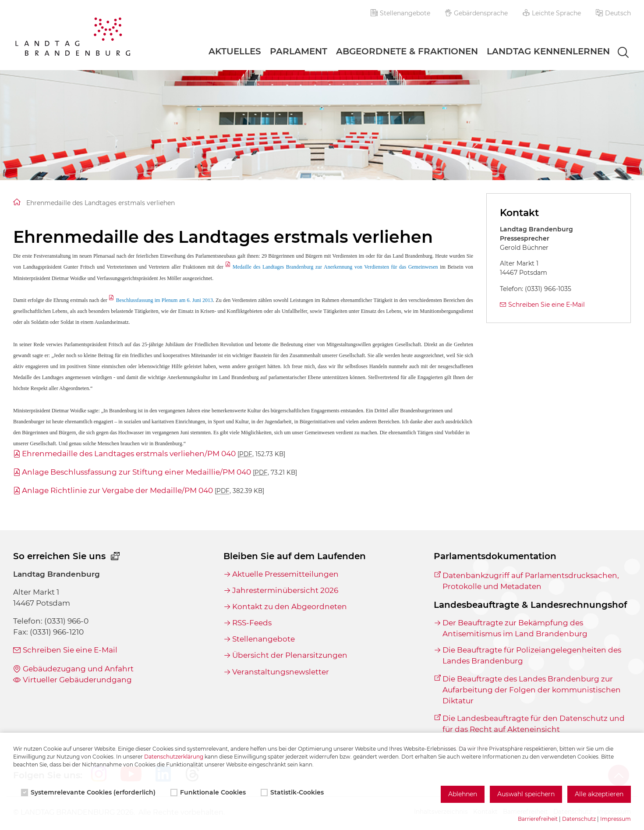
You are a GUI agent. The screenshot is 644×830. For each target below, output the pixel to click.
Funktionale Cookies (209, 792)
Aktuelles (235, 51)
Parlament (299, 51)
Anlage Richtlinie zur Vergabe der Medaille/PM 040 (143, 490)
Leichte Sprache (552, 13)
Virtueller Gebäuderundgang (77, 680)
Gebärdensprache (477, 13)
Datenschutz (579, 819)
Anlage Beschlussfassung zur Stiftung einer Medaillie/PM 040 (159, 472)
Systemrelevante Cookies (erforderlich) (89, 792)
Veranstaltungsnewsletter (281, 672)
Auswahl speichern (526, 794)
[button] (613, 13)
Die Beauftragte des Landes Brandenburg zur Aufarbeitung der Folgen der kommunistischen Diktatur (532, 690)
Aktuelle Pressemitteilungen (285, 574)
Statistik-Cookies (293, 792)
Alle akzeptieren (599, 794)
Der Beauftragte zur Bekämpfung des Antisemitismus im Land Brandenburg (515, 628)
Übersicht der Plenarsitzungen (290, 655)
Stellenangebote (400, 13)
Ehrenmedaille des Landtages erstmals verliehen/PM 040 (154, 454)
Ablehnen (463, 794)
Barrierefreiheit (538, 819)
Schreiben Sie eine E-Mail (547, 305)
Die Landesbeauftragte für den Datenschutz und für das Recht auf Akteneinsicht (534, 724)
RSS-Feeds (252, 623)
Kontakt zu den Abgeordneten (290, 607)
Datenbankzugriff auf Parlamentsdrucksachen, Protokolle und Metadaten (531, 581)
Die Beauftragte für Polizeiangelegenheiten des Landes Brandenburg (532, 655)
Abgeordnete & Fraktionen (407, 51)
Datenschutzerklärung (174, 757)
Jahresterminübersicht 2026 (285, 590)
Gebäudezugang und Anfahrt (78, 669)
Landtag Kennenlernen (548, 51)
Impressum (616, 819)
